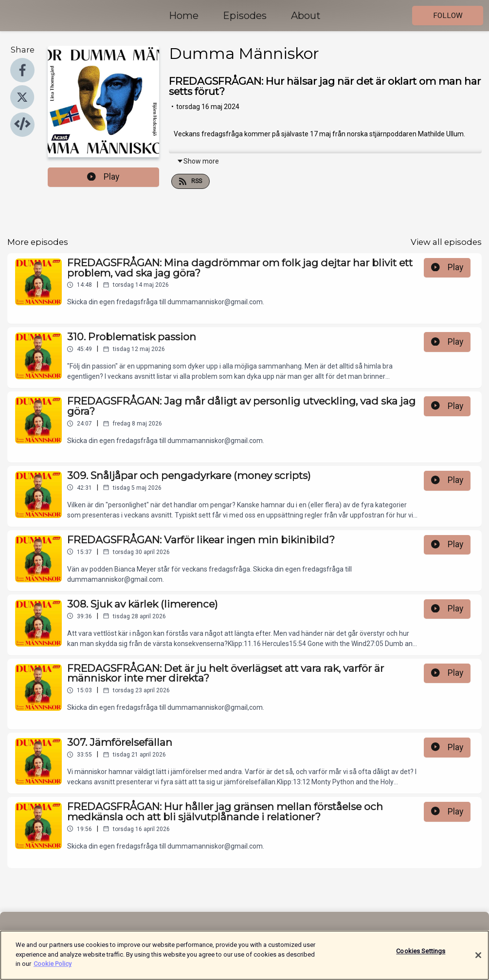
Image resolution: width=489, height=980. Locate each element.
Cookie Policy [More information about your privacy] (53, 970)
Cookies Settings (421, 957)
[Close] (478, 962)
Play (103, 177)
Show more (198, 161)
